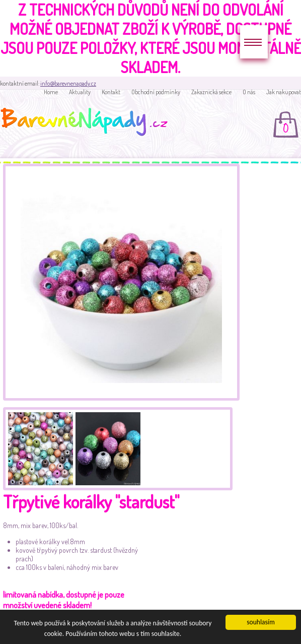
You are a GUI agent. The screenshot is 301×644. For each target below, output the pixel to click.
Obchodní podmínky (156, 92)
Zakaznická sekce (211, 92)
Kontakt (111, 92)
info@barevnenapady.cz (68, 83)
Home (51, 92)
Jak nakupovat (284, 92)
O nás (249, 92)
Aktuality (80, 92)
